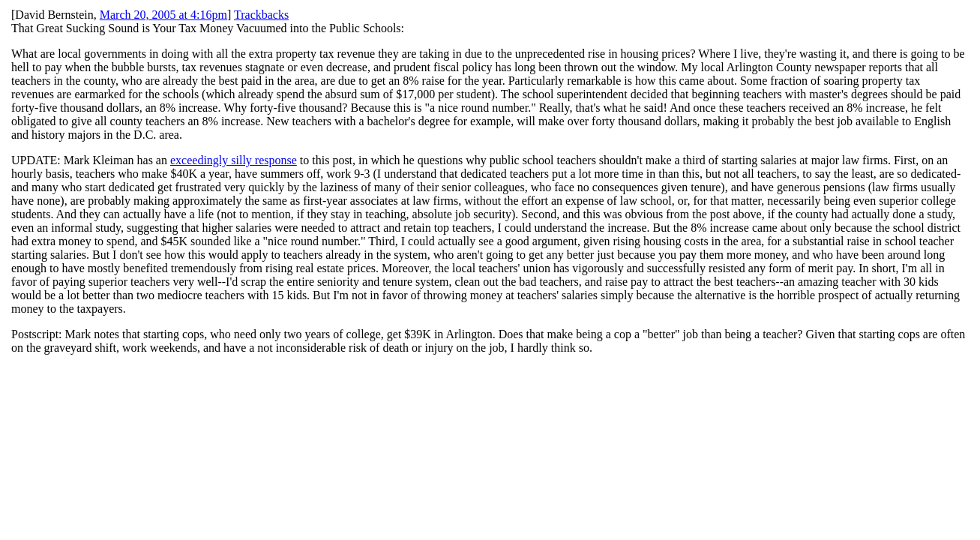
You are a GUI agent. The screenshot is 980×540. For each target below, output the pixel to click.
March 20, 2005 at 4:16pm (163, 15)
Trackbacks (261, 15)
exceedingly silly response (234, 160)
